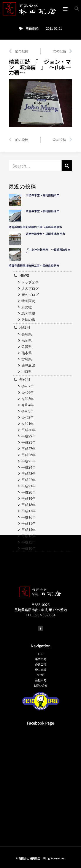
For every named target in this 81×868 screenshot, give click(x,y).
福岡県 (27, 341)
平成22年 (29, 480)
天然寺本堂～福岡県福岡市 (43, 195)
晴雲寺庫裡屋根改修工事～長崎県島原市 (34, 265)
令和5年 (28, 399)
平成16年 (29, 517)
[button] (65, 9)
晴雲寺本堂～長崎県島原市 (43, 211)
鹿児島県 (28, 366)
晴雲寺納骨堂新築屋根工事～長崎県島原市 (35, 227)
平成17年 (29, 511)
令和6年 (28, 393)
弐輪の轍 (28, 320)
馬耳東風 (28, 313)
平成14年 (29, 530)
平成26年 (29, 455)
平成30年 (29, 430)
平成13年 (29, 536)
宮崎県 (27, 359)
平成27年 (29, 449)
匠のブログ (30, 295)
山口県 (27, 372)
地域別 (25, 328)
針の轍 (27, 307)
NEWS (24, 276)
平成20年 (29, 492)
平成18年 (29, 505)
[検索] (67, 166)
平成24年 (29, 467)
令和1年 (28, 424)
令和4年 (28, 405)
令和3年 (28, 411)
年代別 (25, 380)
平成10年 (29, 549)
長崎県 (27, 334)
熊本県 (27, 353)
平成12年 (29, 542)
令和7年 (28, 386)
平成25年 (29, 461)
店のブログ (30, 289)
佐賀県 (27, 347)
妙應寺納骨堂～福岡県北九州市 (47, 234)
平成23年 (29, 474)
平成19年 (29, 499)
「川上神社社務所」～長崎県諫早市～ (48, 251)
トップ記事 (30, 282)
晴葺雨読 (32, 28)
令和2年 (28, 418)
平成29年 (29, 436)
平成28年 (29, 442)
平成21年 (29, 486)
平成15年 (29, 524)
